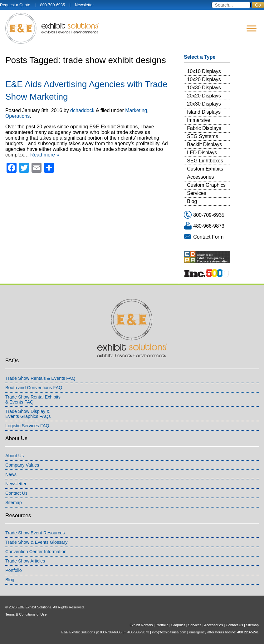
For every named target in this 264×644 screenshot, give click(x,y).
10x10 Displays (204, 71)
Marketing (136, 110)
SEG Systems (203, 136)
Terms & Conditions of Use (26, 614)
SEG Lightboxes (205, 161)
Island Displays (204, 112)
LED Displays (202, 153)
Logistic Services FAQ (27, 426)
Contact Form (208, 237)
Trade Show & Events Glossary (36, 542)
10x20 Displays (204, 79)
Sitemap (14, 503)
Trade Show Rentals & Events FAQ (40, 378)
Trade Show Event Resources (35, 533)
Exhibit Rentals (141, 625)
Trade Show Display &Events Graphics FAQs (28, 414)
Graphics (178, 625)
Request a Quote (15, 5)
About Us (15, 456)
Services (196, 193)
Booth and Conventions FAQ (34, 388)
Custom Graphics (206, 185)
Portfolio (14, 570)
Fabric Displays (204, 128)
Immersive (198, 120)
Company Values (22, 465)
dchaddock (82, 110)
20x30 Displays (204, 104)
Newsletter (84, 5)
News (11, 474)
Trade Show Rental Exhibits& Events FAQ (33, 399)
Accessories (200, 177)
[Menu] (252, 28)
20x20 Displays (204, 96)
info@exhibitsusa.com (169, 632)
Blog (192, 201)
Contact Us (16, 493)
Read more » (45, 155)
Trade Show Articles (25, 561)
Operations (17, 116)
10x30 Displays (204, 88)
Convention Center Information (36, 552)
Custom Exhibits (205, 169)
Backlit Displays (204, 144)
